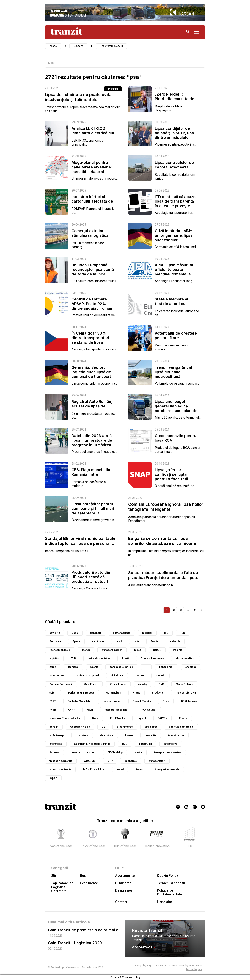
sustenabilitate (122, 633)
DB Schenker (189, 701)
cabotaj (142, 684)
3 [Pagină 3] (181, 610)
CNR (161, 684)
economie (131, 761)
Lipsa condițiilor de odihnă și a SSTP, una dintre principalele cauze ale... (174, 135)
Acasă (53, 46)
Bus (83, 876)
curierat (84, 735)
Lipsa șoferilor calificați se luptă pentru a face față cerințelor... (171, 477)
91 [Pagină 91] (195, 610)
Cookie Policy (168, 876)
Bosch (139, 770)
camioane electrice (121, 667)
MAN (90, 710)
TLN (183, 633)
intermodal (56, 744)
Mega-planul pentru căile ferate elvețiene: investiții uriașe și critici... (92, 169)
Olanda (86, 650)
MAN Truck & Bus (94, 770)
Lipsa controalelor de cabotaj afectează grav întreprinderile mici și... (174, 169)
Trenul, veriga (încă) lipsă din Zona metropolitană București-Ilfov (173, 374)
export (53, 778)
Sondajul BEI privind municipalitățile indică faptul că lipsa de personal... (80, 541)
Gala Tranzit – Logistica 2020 (75, 943)
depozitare (107, 735)
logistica (54, 659)
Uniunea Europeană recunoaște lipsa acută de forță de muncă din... (93, 272)
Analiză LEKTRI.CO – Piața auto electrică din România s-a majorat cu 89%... (93, 135)
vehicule (175, 641)
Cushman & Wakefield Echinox (92, 744)
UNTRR (140, 676)
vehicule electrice (99, 659)
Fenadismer (166, 667)
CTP (110, 761)
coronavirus (114, 693)
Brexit (125, 659)
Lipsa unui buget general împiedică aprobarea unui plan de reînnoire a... (176, 408)
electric (160, 676)
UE (103, 727)
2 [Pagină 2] (174, 610)
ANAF (71, 710)
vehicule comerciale (181, 727)
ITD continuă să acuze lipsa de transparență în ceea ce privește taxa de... (175, 204)
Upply (75, 633)
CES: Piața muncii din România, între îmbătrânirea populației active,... (93, 477)
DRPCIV (163, 718)
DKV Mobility (115, 752)
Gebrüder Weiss (80, 727)
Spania (76, 641)
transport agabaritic (61, 761)
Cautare (78, 46)
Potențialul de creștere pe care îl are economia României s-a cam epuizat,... (176, 340)
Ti (146, 667)
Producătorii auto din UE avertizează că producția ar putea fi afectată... (91, 579)
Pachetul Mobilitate (79, 701)
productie (151, 735)
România (73, 667)
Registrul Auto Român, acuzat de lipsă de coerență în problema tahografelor (92, 408)
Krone (136, 693)
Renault (54, 727)
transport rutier (112, 701)
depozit (141, 718)
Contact (121, 902)
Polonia (178, 650)
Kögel (120, 770)
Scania (94, 667)
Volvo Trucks (118, 684)
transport (96, 633)
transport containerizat (168, 752)
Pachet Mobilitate (60, 650)
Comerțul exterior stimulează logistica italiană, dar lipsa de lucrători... (90, 238)
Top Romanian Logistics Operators (62, 887)
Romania (54, 752)
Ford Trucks (118, 718)
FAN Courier (149, 710)
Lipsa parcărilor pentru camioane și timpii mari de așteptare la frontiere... (93, 511)
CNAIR (157, 650)
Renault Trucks (142, 701)
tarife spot (151, 727)
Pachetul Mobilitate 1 (117, 710)
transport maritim (112, 650)
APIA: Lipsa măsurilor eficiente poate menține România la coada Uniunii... (174, 272)
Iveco (138, 650)
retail (119, 641)
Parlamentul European (81, 693)
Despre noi (124, 890)
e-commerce (125, 727)
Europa (183, 718)
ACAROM (90, 761)
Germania (55, 641)
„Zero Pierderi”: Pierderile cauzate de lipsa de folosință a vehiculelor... (175, 101)
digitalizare (117, 676)
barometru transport (84, 752)
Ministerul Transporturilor (65, 718)
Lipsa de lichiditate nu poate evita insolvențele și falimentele (78, 97)
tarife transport (58, 735)
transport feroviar (186, 693)
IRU (166, 633)
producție (158, 693)
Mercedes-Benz (186, 659)
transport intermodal (167, 770)
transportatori (157, 761)
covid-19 (55, 633)
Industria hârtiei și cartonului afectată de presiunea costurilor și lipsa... (92, 204)
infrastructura (176, 735)
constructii (145, 744)
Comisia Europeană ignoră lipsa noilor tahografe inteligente (166, 507)
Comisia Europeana (152, 659)
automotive (171, 744)
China (166, 701)
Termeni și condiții (171, 883)
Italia (136, 641)
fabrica (138, 752)
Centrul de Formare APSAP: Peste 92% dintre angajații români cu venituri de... (92, 306)
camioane (98, 641)
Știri (54, 876)
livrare (129, 735)
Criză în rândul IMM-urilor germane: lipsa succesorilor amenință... (174, 238)
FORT (53, 701)
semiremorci (57, 676)
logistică (147, 633)
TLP (74, 659)
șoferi (53, 693)
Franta (154, 641)
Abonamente (125, 876)
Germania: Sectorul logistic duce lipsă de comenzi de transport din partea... (91, 374)
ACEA (53, 667)
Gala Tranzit (91, 684)
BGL (125, 744)
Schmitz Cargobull (88, 676)
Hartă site (164, 902)
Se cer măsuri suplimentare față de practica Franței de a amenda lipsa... (164, 575)
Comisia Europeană (61, 684)
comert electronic (60, 770)
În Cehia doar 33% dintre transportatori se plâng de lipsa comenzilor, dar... (90, 340)
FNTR (53, 710)
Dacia (95, 718)
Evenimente (89, 883)
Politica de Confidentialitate (170, 892)
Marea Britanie (184, 684)
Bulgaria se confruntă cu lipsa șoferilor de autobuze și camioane (162, 541)
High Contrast (155, 966)
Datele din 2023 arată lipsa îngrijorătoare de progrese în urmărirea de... (92, 443)
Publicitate (123, 883)
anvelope (191, 667)
